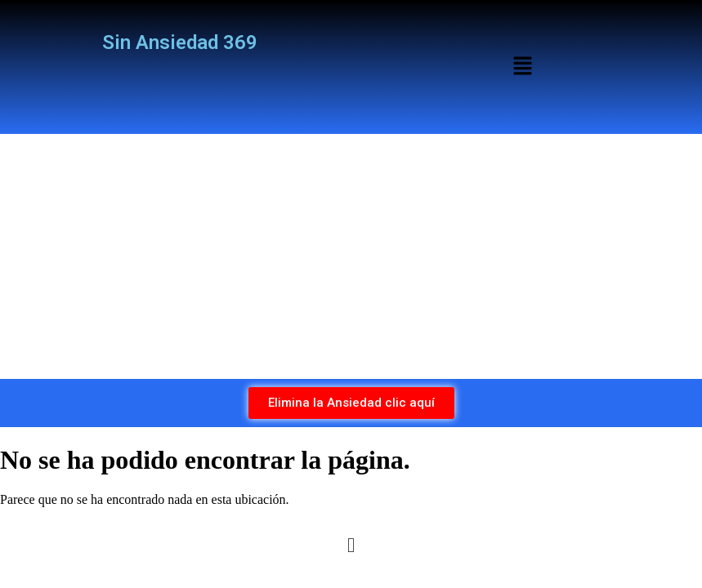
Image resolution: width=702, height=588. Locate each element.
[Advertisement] (351, 256)
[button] (522, 67)
